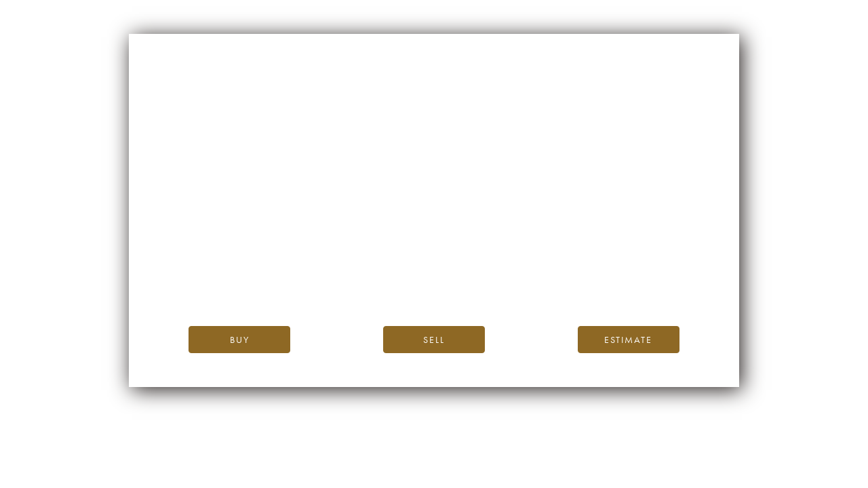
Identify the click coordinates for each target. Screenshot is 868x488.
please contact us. (556, 284)
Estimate (628, 340)
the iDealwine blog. (490, 269)
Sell (434, 340)
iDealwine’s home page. (556, 254)
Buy (240, 340)
